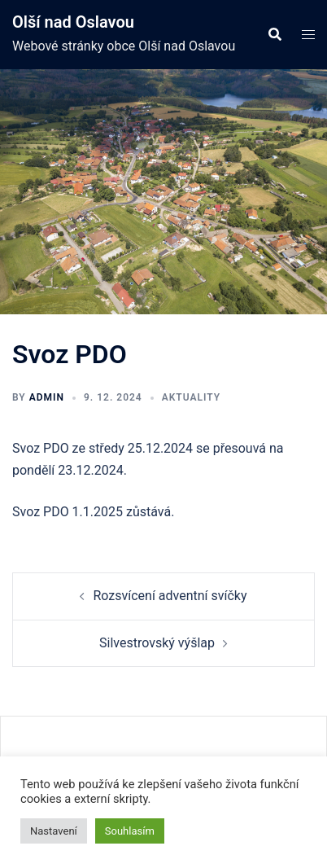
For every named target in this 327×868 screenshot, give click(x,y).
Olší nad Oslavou (73, 22)
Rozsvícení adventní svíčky (170, 596)
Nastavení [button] (54, 831)
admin (47, 397)
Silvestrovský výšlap (157, 643)
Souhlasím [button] (130, 831)
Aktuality (191, 397)
